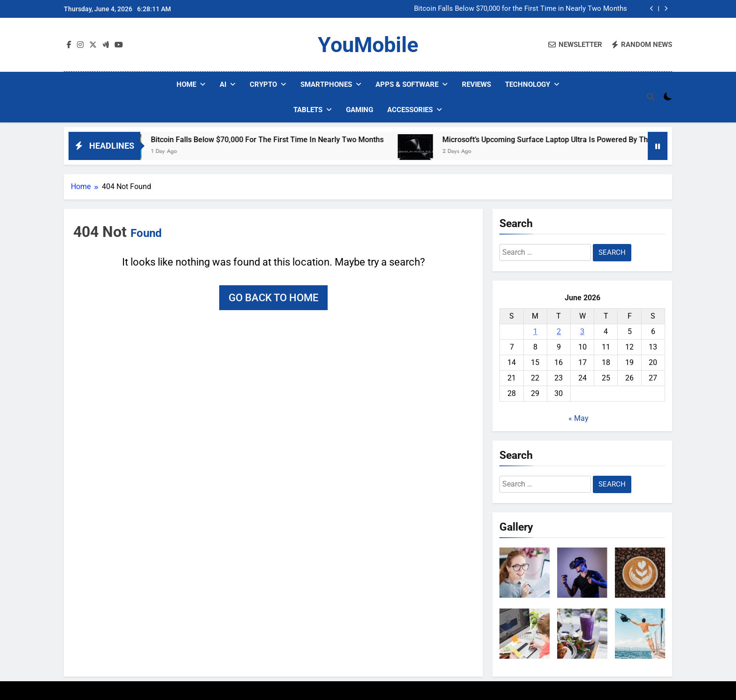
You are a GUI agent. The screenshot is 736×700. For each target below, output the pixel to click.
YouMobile (368, 45)
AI (223, 84)
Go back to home (273, 298)
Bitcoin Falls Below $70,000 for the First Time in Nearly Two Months (521, 9)
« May (579, 418)
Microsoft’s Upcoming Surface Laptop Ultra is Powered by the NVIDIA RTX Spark (597, 140)
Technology (528, 84)
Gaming (360, 110)
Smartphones (326, 84)
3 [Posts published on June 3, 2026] (582, 331)
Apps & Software (407, 84)
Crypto (263, 84)
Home (186, 84)
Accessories (410, 110)
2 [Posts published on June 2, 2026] (559, 331)
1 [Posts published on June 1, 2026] (535, 331)
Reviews (476, 84)
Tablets (308, 110)
